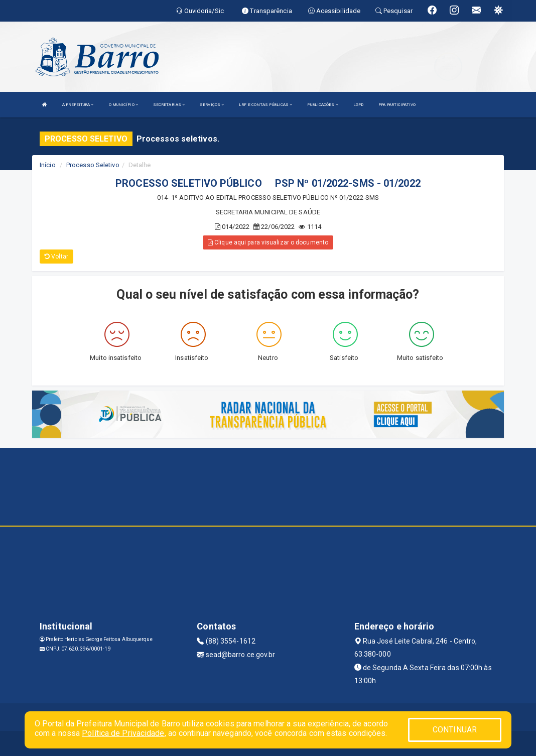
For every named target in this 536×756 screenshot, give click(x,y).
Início (48, 165)
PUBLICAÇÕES (322, 105)
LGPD (358, 105)
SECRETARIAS (169, 105)
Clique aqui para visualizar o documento (268, 242)
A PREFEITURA (78, 105)
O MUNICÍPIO (123, 105)
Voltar (56, 257)
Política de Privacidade (123, 733)
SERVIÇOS (212, 105)
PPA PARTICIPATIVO (397, 105)
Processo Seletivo (93, 165)
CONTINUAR (455, 730)
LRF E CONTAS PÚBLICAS (265, 105)
